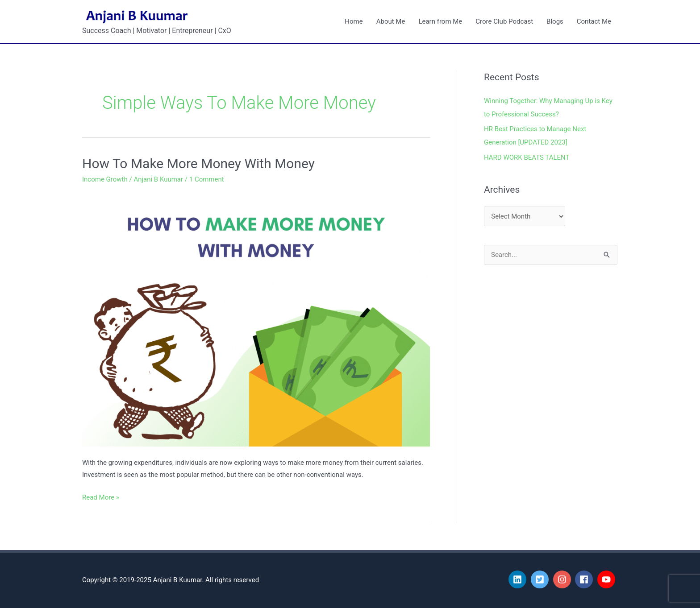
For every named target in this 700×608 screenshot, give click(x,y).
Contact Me (594, 21)
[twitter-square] (541, 579)
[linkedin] (519, 579)
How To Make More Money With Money (198, 163)
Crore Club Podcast (504, 21)
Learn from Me (440, 21)
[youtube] (608, 579)
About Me (391, 21)
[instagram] (563, 579)
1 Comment (207, 179)
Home (354, 21)
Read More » (101, 496)
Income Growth (105, 179)
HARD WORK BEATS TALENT (527, 157)
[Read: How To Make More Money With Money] (256, 319)
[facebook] (585, 579)
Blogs (555, 21)
